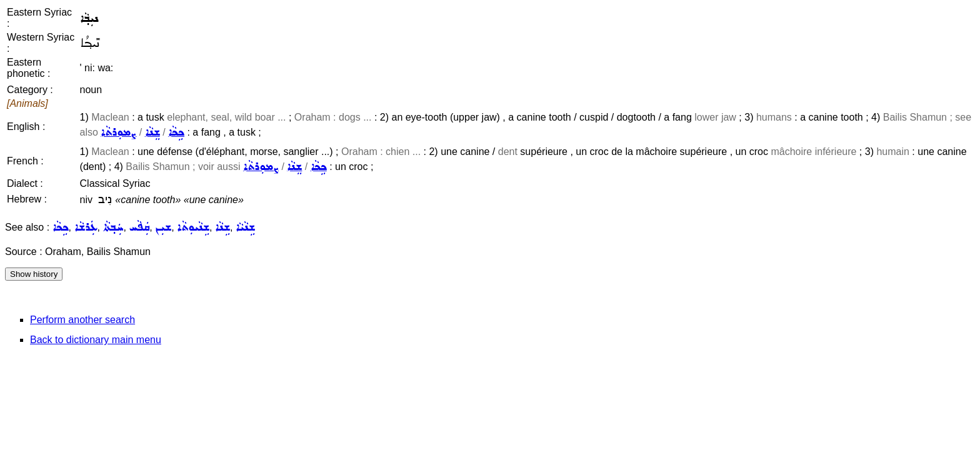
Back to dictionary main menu (96, 340)
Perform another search (82, 320)
